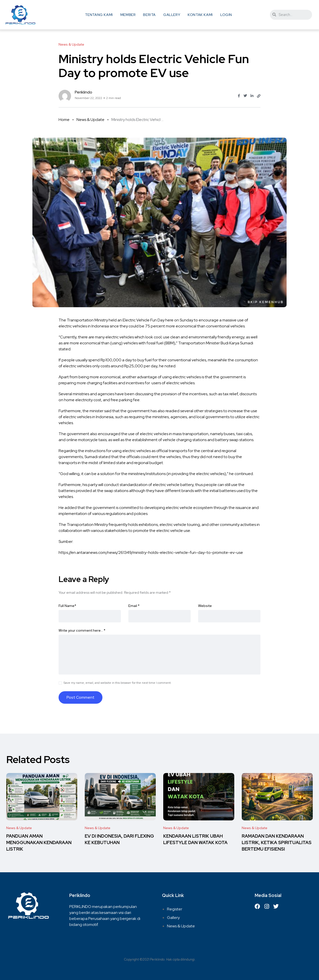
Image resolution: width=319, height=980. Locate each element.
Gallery (172, 15)
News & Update (90, 120)
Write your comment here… (82, 630)
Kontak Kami (200, 15)
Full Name (67, 606)
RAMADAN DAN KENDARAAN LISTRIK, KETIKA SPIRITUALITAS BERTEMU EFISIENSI (277, 842)
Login (226, 15)
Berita (149, 15)
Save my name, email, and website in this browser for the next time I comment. (118, 683)
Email (134, 606)
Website (205, 606)
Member (128, 15)
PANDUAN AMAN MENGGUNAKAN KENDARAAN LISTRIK (39, 842)
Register (175, 909)
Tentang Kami (99, 15)
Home (64, 120)
